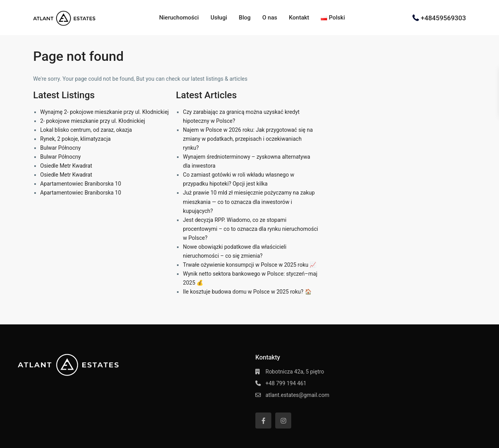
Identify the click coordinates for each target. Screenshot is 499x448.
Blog (244, 18)
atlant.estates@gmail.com (297, 395)
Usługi (219, 18)
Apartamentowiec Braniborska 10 (81, 184)
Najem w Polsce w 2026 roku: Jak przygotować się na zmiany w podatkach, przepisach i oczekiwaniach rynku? (248, 139)
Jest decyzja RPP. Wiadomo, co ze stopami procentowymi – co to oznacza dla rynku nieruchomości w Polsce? (250, 229)
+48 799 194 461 (286, 383)
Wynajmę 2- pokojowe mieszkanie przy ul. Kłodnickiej (104, 112)
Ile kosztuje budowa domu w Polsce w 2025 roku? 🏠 (247, 292)
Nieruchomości (179, 18)
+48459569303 (443, 18)
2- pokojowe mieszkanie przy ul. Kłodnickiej (93, 121)
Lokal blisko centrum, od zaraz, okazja (86, 130)
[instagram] (283, 421)
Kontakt (299, 18)
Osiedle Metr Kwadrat (66, 166)
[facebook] (263, 421)
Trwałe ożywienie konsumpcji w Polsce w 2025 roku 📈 (249, 265)
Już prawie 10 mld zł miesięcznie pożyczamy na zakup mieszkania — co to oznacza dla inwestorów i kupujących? (249, 202)
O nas (270, 18)
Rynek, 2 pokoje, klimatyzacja (75, 139)
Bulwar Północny (60, 148)
